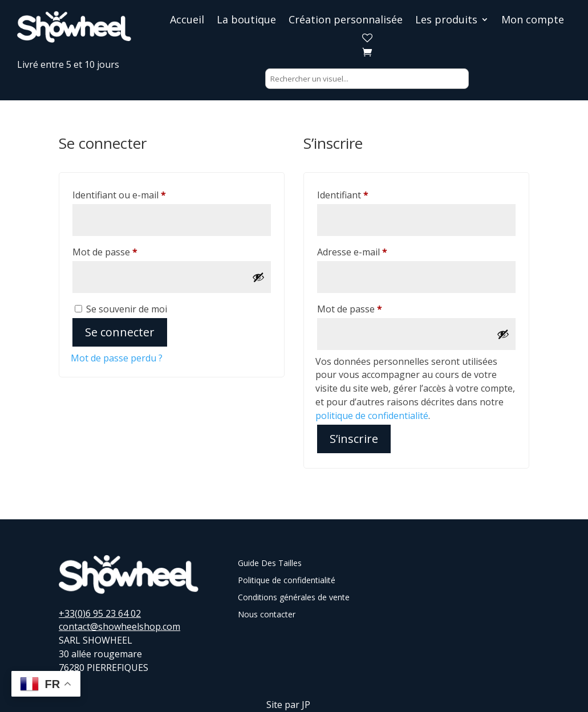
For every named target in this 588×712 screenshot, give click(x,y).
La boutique (246, 21)
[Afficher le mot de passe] (258, 277)
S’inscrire (354, 439)
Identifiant (367, 194)
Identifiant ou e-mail (143, 194)
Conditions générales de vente (294, 598)
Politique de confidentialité (287, 581)
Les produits (446, 21)
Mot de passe (129, 251)
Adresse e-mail (376, 251)
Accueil (187, 21)
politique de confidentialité (372, 416)
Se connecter (120, 332)
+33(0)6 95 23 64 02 (100, 613)
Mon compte (533, 21)
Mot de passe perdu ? (117, 358)
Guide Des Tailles (270, 564)
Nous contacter (267, 615)
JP (306, 705)
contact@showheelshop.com (119, 626)
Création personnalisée (346, 21)
